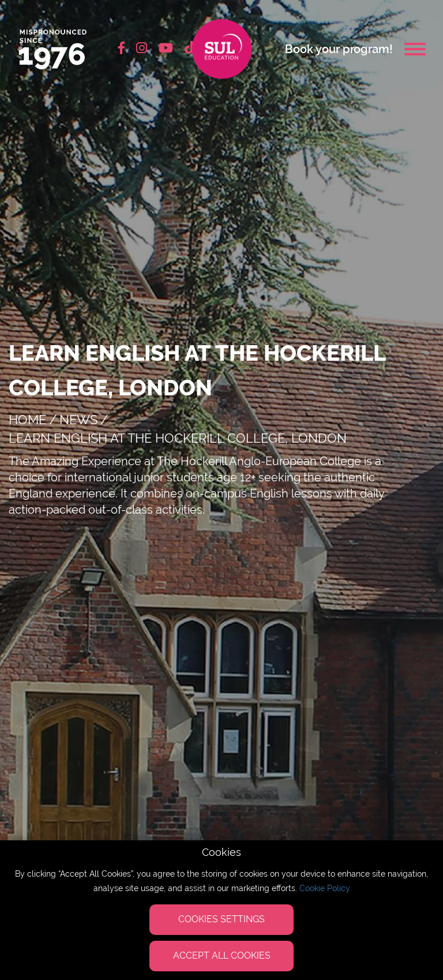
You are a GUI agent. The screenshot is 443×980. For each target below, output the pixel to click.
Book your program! (339, 49)
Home (27, 420)
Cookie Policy (325, 888)
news (78, 420)
